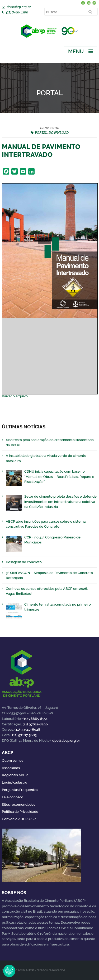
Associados (11, 768)
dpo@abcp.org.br (66, 741)
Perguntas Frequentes (20, 790)
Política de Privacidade (20, 812)
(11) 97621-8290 (35, 724)
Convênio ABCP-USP (19, 819)
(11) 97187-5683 (24, 735)
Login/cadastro (15, 782)
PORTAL (41, 132)
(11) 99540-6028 (27, 729)
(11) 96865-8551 (35, 719)
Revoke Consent (9, 971)
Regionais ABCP (15, 775)
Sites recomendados (18, 805)
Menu (76, 51)
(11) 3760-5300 (17, 12)
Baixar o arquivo (15, 396)
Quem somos (13, 761)
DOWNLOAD (59, 132)
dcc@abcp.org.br (19, 7)
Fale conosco (13, 797)
